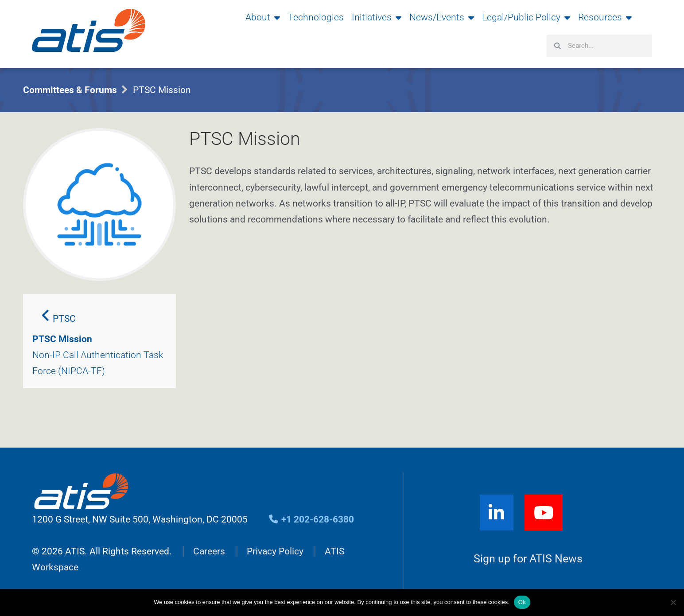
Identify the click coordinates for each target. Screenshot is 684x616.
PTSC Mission (62, 339)
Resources (605, 17)
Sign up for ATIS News (528, 559)
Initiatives (377, 17)
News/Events (442, 17)
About (263, 17)
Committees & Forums (70, 90)
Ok (522, 602)
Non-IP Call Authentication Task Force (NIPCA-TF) (98, 363)
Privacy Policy (275, 551)
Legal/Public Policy (526, 17)
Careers (209, 551)
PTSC (58, 316)
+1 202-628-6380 (311, 519)
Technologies (316, 17)
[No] (673, 602)
